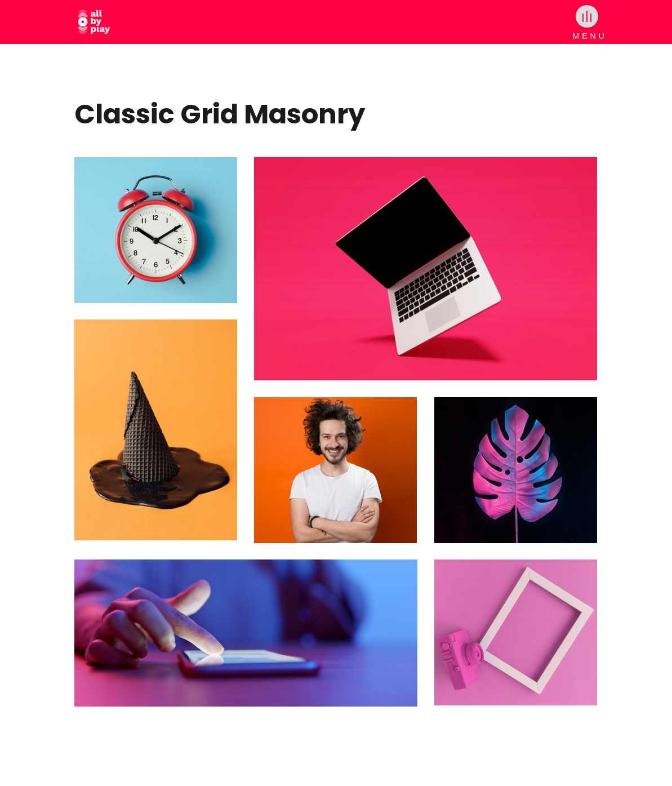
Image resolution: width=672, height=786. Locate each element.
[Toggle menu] (587, 16)
